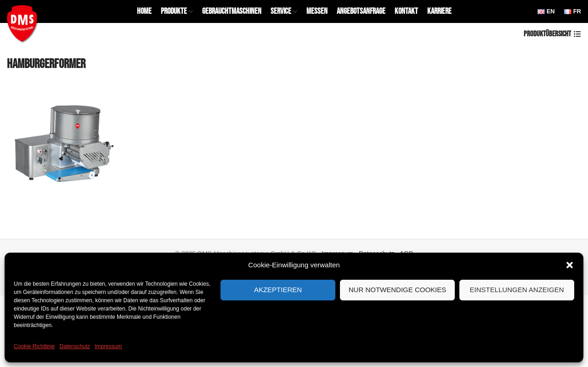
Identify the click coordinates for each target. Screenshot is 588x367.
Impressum (108, 346)
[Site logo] (24, 23)
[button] (570, 265)
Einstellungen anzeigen (517, 290)
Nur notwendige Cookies (398, 290)
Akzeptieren (278, 290)
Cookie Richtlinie (34, 346)
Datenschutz (75, 346)
